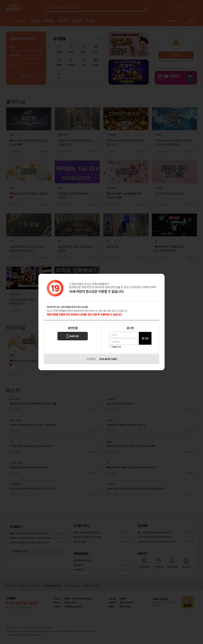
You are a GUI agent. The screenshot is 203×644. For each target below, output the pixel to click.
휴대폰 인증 (73, 336)
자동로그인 (116, 347)
